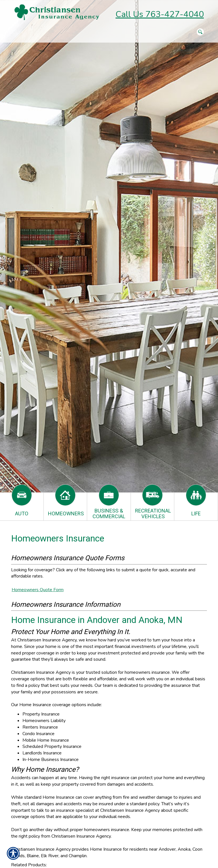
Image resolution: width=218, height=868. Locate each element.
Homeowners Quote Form (38, 590)
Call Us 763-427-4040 (160, 14)
